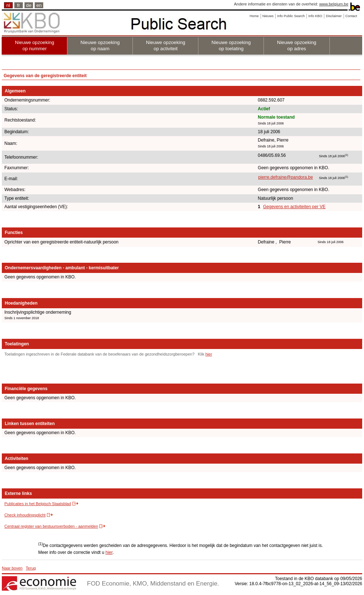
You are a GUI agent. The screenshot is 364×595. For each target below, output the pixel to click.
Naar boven (12, 568)
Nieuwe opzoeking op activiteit (166, 45)
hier (209, 354)
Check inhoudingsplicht (25, 515)
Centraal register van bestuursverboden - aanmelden (51, 526)
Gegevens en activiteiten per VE (294, 207)
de (29, 5)
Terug (31, 568)
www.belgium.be (334, 4)
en (39, 5)
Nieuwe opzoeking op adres (297, 45)
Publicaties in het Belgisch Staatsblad (38, 504)
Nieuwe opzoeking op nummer (35, 45)
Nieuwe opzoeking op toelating (231, 45)
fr (19, 5)
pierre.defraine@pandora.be (285, 177)
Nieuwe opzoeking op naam (100, 45)
